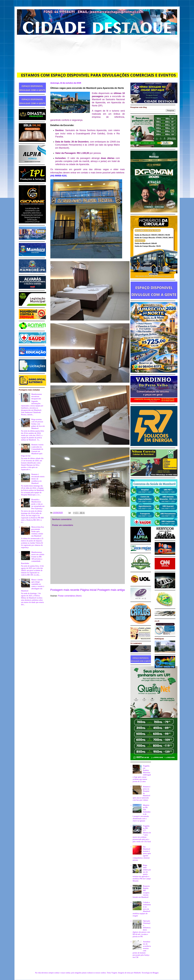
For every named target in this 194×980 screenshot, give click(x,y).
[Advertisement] (97, 53)
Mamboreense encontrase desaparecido (37, 396)
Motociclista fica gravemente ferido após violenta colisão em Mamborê (38, 531)
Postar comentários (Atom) (70, 596)
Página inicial (88, 590)
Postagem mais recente (65, 590)
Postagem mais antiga (111, 590)
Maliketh (137, 973)
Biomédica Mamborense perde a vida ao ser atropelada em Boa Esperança (38, 504)
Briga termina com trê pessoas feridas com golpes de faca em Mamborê (38, 424)
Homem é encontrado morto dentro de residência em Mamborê (38, 479)
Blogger (156, 973)
